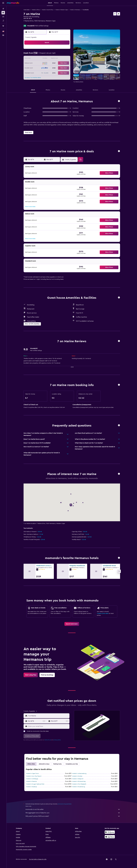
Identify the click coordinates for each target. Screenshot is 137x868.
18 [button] (47, 63)
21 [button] (61, 63)
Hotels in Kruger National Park (35, 784)
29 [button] (65, 68)
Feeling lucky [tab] (58, 764)
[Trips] (3, 26)
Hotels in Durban (77, 776)
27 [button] (56, 68)
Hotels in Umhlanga (32, 779)
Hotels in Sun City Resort (34, 776)
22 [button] (65, 63)
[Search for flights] (3, 9)
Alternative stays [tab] (44, 764)
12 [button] (52, 59)
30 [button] (38, 72)
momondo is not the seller (73, 809)
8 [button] (65, 54)
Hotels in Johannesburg (79, 774)
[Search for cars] (3, 17)
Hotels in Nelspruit (78, 779)
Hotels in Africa (36, 10)
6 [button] (56, 54)
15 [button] (65, 59)
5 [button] (52, 54)
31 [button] (43, 72)
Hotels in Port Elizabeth (79, 784)
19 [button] (52, 63)
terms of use (48, 740)
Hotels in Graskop (32, 787)
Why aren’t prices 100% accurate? (73, 816)
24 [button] (43, 68)
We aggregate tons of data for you (73, 813)
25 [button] (47, 68)
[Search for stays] (3, 13)
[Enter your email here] (48, 726)
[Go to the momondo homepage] (13, 3)
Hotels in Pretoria (31, 781)
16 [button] (38, 63)
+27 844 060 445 (29, 23)
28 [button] (61, 68)
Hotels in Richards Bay (79, 781)
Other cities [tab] (31, 764)
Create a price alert (103, 613)
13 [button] (56, 59)
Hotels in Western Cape (62, 10)
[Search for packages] (3, 21)
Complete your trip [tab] (72, 764)
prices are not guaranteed (65, 804)
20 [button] (56, 63)
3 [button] (43, 54)
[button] (3, 3)
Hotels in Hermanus (75, 10)
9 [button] (38, 59)
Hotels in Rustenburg (79, 787)
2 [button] (38, 54)
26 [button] (52, 68)
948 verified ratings (42, 26)
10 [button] (43, 59)
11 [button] (47, 59)
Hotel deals (27, 10)
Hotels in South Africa (48, 10)
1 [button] (65, 50)
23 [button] (38, 68)
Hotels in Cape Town (32, 774)
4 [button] (47, 54)
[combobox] (48, 716)
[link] (72, 624)
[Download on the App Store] (110, 837)
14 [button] (61, 59)
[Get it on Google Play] (110, 832)
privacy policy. (57, 740)
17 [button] (43, 63)
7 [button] (61, 54)
